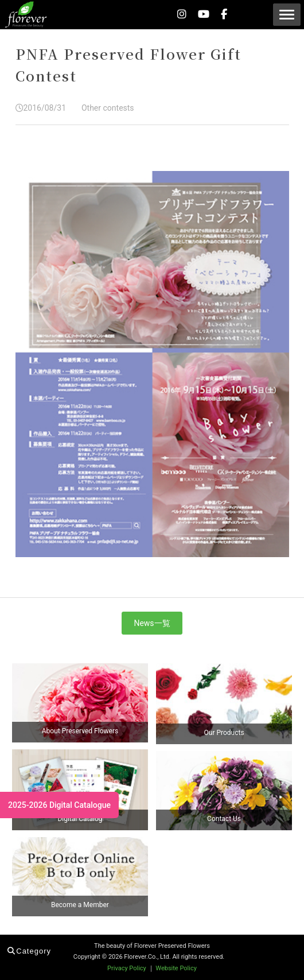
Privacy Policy (127, 968)
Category (29, 951)
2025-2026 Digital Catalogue (59, 805)
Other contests (106, 108)
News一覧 (152, 623)
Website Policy (176, 968)
